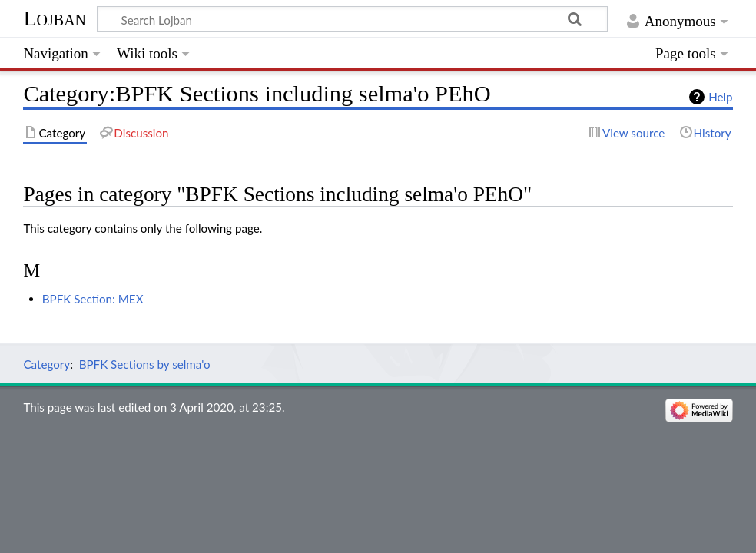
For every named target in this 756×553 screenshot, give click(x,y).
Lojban (55, 18)
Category (46, 364)
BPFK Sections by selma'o (145, 364)
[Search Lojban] (352, 19)
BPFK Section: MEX (93, 299)
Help (720, 97)
